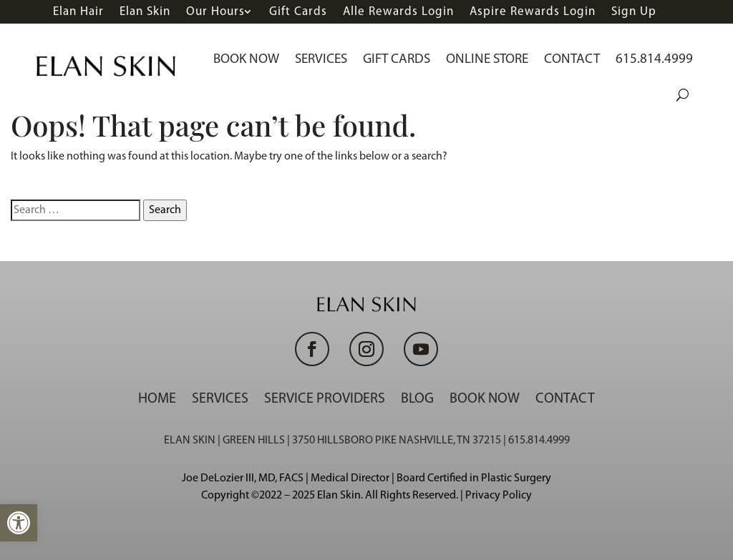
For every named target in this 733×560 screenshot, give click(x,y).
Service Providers (325, 399)
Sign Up (634, 12)
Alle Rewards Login (398, 12)
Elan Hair (78, 12)
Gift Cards (298, 12)
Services (321, 60)
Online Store (487, 60)
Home (157, 399)
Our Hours (215, 12)
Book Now (246, 60)
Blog (417, 399)
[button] (19, 523)
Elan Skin (145, 12)
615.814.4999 (654, 60)
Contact (572, 60)
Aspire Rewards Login (533, 12)
